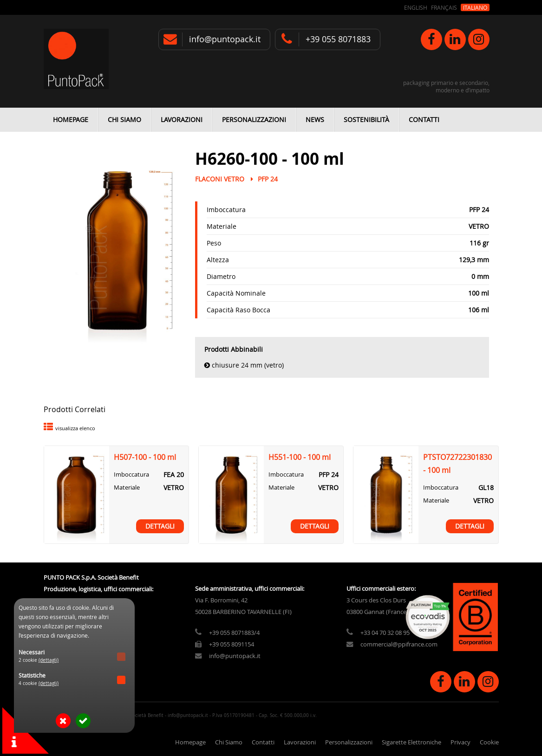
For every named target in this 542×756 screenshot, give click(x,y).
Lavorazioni (182, 120)
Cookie (489, 742)
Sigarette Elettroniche (411, 742)
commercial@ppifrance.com (399, 644)
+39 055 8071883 (338, 39)
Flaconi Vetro (220, 179)
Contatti (424, 120)
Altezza (218, 260)
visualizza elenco (75, 428)
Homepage (71, 120)
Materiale (222, 226)
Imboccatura (226, 210)
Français (444, 7)
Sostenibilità (366, 120)
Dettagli (160, 526)
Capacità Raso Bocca (238, 310)
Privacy (460, 742)
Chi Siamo (124, 120)
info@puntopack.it (225, 39)
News (315, 120)
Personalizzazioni (254, 120)
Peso (214, 243)
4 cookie (39, 683)
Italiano (475, 7)
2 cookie (39, 660)
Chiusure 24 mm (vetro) (248, 365)
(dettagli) (49, 660)
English (416, 7)
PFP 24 (268, 179)
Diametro (221, 276)
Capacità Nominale (236, 293)
